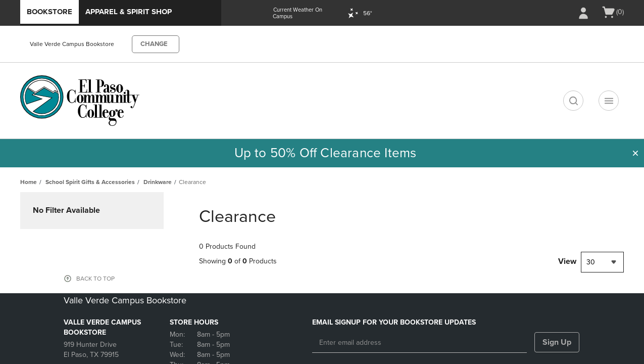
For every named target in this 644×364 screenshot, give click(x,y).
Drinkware (158, 182)
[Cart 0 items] (612, 12)
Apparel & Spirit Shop (129, 12)
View (567, 261)
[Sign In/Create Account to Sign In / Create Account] (583, 13)
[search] (573, 101)
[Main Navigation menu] (609, 101)
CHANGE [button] (154, 44)
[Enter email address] (419, 343)
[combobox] (602, 262)
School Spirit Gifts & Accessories (90, 182)
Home (29, 182)
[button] (635, 153)
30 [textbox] (591, 262)
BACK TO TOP (95, 279)
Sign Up (557, 342)
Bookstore (49, 12)
